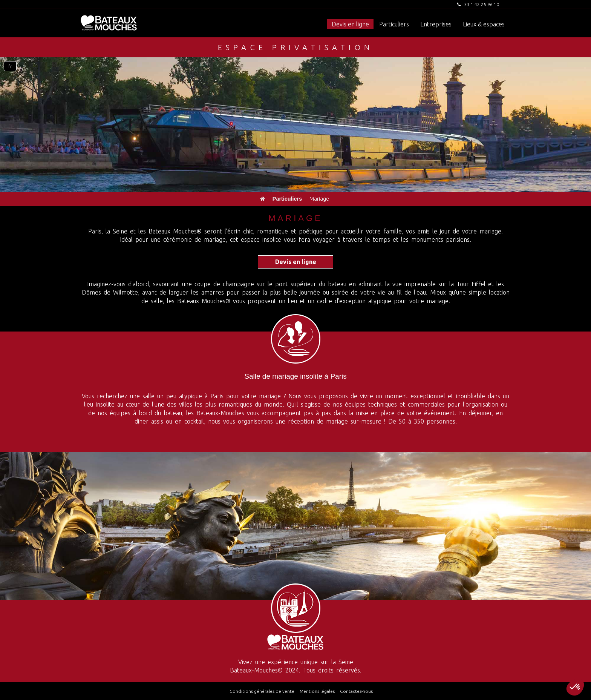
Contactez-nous (356, 691)
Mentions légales (317, 691)
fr (10, 66)
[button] (575, 687)
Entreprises (436, 24)
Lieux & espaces (484, 24)
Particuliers (394, 24)
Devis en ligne (350, 24)
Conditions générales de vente (262, 691)
